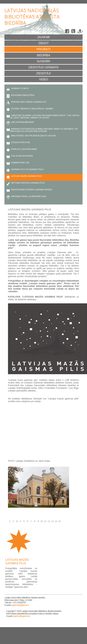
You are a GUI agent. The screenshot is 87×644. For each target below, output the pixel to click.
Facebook (68, 32)
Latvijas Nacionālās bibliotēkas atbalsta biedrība (32, 17)
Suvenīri (43, 61)
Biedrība (44, 55)
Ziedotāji (43, 73)
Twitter (74, 32)
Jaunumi (43, 37)
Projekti (43, 49)
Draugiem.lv (80, 32)
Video (43, 79)
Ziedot (44, 43)
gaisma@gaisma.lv (20, 605)
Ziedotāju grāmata (43, 67)
